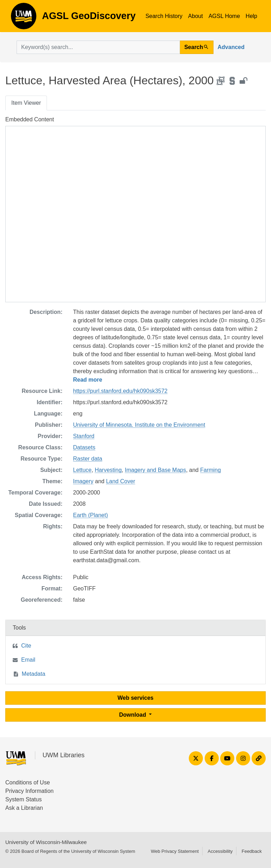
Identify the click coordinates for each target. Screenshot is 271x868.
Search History (164, 16)
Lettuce (82, 470)
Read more (88, 380)
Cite (26, 646)
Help (251, 16)
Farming (210, 470)
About (195, 16)
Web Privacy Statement (175, 851)
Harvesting (108, 470)
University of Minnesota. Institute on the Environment (139, 425)
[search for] (98, 47)
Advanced (231, 47)
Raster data (88, 459)
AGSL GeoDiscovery (24, 18)
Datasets (84, 447)
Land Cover (121, 481)
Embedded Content (30, 119)
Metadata (34, 674)
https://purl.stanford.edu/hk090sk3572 (120, 391)
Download (134, 715)
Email (28, 660)
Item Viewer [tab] (26, 103)
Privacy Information (29, 791)
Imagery (83, 481)
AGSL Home (224, 16)
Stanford (84, 436)
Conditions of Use (28, 782)
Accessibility (220, 851)
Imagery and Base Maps (155, 470)
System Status (23, 799)
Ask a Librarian (24, 808)
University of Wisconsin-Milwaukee (46, 842)
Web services (135, 698)
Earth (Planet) (91, 515)
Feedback (252, 851)
